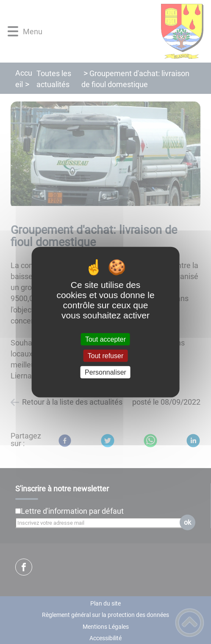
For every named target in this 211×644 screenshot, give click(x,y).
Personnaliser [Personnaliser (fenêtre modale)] (105, 372)
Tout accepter (105, 339)
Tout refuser (105, 355)
